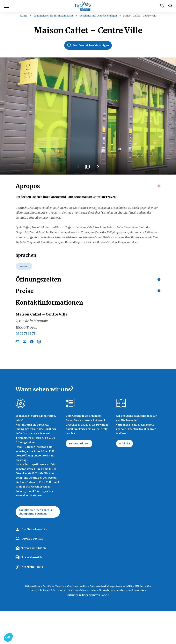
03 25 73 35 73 (25, 364)
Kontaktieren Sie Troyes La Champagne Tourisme (38, 544)
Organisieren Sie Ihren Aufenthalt (54, 16)
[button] (8, 637)
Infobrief (126, 475)
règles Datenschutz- (116, 624)
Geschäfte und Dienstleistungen (98, 16)
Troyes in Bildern (34, 581)
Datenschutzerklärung (102, 619)
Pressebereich (32, 590)
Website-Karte (33, 619)
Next (98, 169)
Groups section (32, 572)
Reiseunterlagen (82, 475)
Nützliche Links (32, 600)
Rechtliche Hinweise (54, 619)
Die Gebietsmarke (34, 562)
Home (23, 16)
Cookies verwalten (77, 619)
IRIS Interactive (143, 619)
